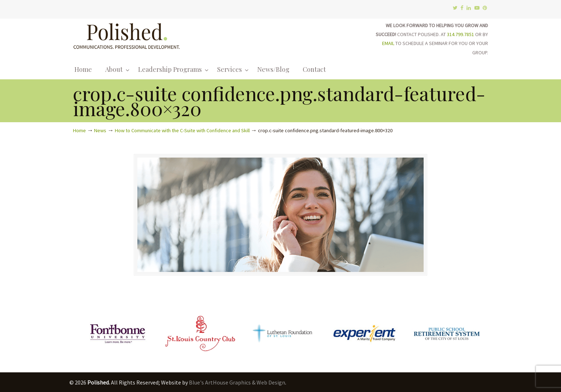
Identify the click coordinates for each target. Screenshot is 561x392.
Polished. (127, 35)
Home (79, 130)
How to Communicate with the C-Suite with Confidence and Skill (182, 130)
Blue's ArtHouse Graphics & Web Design (237, 382)
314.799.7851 (460, 34)
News (100, 130)
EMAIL (388, 43)
